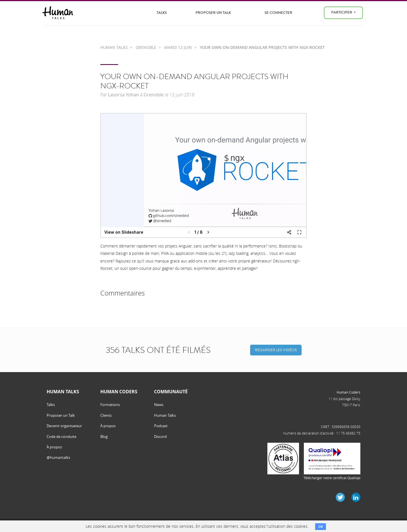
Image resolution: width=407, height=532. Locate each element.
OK (321, 526)
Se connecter (278, 13)
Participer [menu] (342, 12)
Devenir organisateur (64, 426)
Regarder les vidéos (276, 350)
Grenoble (154, 95)
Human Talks (165, 415)
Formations (110, 405)
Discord (160, 437)
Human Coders (348, 392)
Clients (106, 415)
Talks (162, 13)
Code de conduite (61, 437)
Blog (104, 437)
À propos (54, 447)
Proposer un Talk (213, 13)
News (159, 405)
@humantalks (58, 457)
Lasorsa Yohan (124, 95)
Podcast (161, 426)
